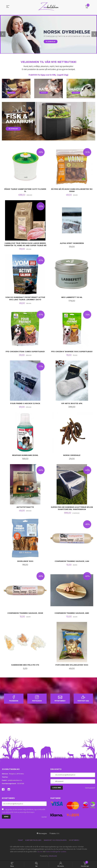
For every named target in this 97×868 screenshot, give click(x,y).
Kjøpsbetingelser (33, 842)
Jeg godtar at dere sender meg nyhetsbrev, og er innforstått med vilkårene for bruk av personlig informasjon (24, 812)
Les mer (44, 818)
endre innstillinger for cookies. (56, 853)
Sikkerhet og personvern (55, 842)
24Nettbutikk (53, 857)
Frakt (20, 842)
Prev (3, 34)
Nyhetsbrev (74, 842)
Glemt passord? (90, 789)
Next (94, 34)
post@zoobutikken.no (15, 782)
